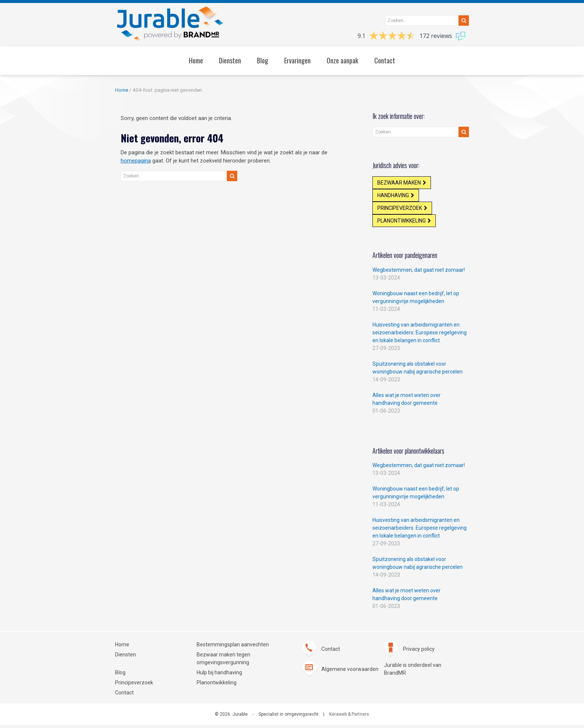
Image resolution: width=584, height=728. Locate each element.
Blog (120, 675)
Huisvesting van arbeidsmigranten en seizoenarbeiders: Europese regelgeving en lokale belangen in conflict (420, 335)
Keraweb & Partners (349, 717)
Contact (124, 696)
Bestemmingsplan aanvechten (233, 647)
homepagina (136, 161)
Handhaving (393, 196)
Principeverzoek (400, 210)
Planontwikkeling (402, 223)
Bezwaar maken (399, 183)
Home (122, 90)
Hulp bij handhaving (219, 675)
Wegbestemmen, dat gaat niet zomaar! (419, 273)
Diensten (126, 658)
